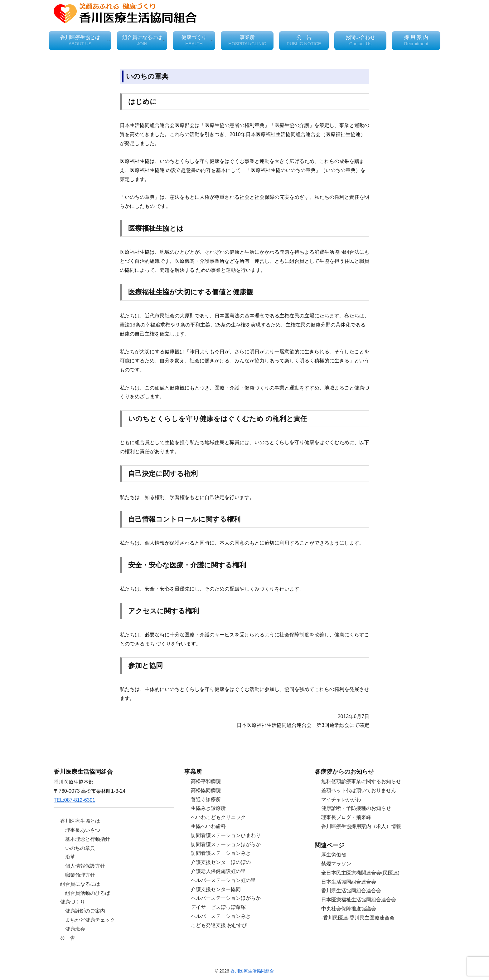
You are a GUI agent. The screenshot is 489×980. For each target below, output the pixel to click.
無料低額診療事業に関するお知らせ (361, 781)
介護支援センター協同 (216, 889)
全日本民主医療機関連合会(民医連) (360, 873)
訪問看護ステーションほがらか (226, 844)
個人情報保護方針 (85, 866)
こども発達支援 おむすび (219, 925)
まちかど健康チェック (90, 920)
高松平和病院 (206, 781)
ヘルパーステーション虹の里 (223, 880)
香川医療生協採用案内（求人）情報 (361, 826)
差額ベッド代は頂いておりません (359, 790)
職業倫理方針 (80, 875)
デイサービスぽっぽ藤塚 (218, 907)
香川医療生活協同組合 (252, 971)
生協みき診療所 (208, 808)
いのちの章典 (80, 848)
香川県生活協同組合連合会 (351, 891)
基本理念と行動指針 (88, 839)
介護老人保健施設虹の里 (218, 871)
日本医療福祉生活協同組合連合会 (359, 900)
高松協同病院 (206, 790)
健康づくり (73, 902)
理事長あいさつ (83, 830)
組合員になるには (80, 884)
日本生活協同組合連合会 (349, 882)
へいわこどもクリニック (218, 817)
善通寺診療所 (206, 799)
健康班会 (75, 929)
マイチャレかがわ (341, 799)
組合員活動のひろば (88, 893)
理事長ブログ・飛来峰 (346, 817)
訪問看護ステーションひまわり (226, 835)
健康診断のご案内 (85, 911)
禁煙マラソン (336, 864)
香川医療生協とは (80, 821)
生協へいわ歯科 (208, 826)
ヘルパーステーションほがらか (226, 898)
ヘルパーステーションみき (221, 916)
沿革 (70, 857)
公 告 (68, 938)
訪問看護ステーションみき (221, 853)
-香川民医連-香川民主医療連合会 (358, 918)
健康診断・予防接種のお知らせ (356, 808)
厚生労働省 (334, 855)
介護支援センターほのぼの (221, 862)
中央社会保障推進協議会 (349, 909)
